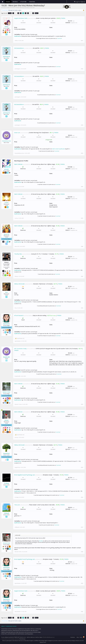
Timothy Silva (18, 254)
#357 (82, 527)
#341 (82, 41)
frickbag (6, 483)
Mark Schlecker (18, 164)
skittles (7, 27)
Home (3, 2)
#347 (82, 218)
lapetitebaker (7, 324)
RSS (84, 637)
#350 (82, 308)
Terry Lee (17, 505)
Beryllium (73, 637)
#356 (82, 497)
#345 (82, 153)
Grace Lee (17, 133)
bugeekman (6, 453)
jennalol (6, 169)
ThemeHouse (22, 639)
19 (26, 13)
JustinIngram (6, 57)
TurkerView (59, 38)
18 (23, 13)
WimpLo (17, 276)
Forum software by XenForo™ (14, 637)
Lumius (7, 202)
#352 (82, 376)
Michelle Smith (7, 543)
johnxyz (7, 420)
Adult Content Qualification (58, 149)
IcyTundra (27, 8)
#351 (82, 341)
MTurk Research (19, 315)
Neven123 (6, 234)
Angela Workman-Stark (21, 18)
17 (21, 13)
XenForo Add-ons (31, 637)
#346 (82, 187)
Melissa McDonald (19, 284)
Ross (6, 292)
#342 (82, 69)
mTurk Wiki (23, 2)
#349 (82, 276)
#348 (82, 246)
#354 (82, 437)
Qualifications (18, 36)
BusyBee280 (6, 357)
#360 (82, 612)
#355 (82, 467)
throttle (41, 541)
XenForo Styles (39, 637)
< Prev (10, 13)
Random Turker (7, 392)
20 (28, 13)
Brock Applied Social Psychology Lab (24, 475)
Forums (8, 2)
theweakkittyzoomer (6, 141)
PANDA (63, 18)
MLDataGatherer (19, 48)
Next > (37, 13)
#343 (82, 97)
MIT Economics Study (20, 349)
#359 (82, 583)
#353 (82, 404)
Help (78, 637)
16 (18, 13)
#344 (82, 125)
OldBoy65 (6, 513)
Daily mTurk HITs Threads (13, 8)
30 (33, 13)
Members (15, 2)
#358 (82, 552)
